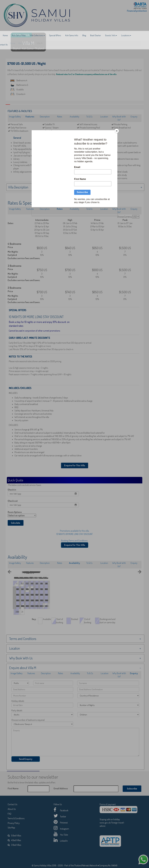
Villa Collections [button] (37, 35)
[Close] (117, 131)
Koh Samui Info (72, 35)
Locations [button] (126, 35)
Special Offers (55, 35)
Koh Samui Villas (19, 35)
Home (5, 35)
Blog (84, 35)
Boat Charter (96, 35)
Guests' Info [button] (111, 35)
